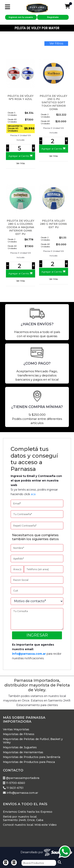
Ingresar (37, 635)
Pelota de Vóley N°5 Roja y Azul (21, 97)
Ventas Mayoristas (16, 729)
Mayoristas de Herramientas (23, 752)
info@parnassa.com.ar (29, 654)
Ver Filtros (56, 43)
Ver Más (21, 163)
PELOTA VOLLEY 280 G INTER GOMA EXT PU (53, 224)
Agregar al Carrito (21, 156)
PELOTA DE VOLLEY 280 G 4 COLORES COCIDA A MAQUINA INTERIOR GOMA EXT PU (21, 227)
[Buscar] (39, 863)
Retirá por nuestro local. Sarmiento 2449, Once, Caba (23, 818)
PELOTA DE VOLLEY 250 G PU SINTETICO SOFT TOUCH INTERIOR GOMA (53, 103)
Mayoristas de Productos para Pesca (29, 762)
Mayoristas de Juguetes (20, 747)
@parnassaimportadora (21, 778)
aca (33, 494)
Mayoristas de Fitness (19, 734)
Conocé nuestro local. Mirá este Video (30, 825)
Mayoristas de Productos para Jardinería (32, 757)
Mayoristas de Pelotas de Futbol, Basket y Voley (33, 741)
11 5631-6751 (13, 788)
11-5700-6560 (14, 783)
